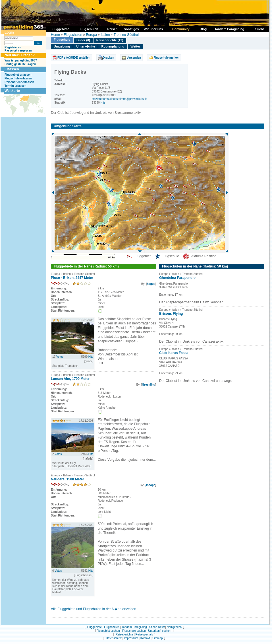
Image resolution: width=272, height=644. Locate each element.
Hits (103, 103)
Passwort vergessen (18, 51)
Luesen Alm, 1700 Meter (70, 379)
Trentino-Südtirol (126, 35)
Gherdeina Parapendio (177, 278)
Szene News (157, 627)
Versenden (134, 58)
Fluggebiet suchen (108, 631)
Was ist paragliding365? (21, 60)
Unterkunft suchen (160, 631)
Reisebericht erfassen (19, 82)
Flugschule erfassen (18, 78)
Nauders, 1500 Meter (68, 479)
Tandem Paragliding (134, 627)
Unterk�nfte (86, 46)
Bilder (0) (83, 40)
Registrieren (13, 47)
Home (55, 35)
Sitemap (158, 638)
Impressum (131, 638)
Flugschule (62, 40)
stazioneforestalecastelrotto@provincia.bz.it (119, 99)
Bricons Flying (171, 314)
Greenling (149, 385)
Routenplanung (113, 46)
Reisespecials (144, 634)
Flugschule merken (166, 58)
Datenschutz (114, 638)
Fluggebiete (94, 627)
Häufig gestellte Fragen (20, 64)
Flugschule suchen (134, 631)
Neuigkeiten (174, 627)
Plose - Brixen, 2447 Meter (72, 278)
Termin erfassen (15, 86)
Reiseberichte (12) (110, 40)
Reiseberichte (124, 634)
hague (151, 284)
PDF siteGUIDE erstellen (74, 58)
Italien (105, 35)
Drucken (109, 58)
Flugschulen (73, 35)
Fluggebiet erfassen (18, 75)
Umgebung (62, 46)
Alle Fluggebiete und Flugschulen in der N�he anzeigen (94, 609)
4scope (150, 485)
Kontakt (145, 638)
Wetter (135, 46)
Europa (91, 35)
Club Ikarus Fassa (174, 353)
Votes (60, 357)
